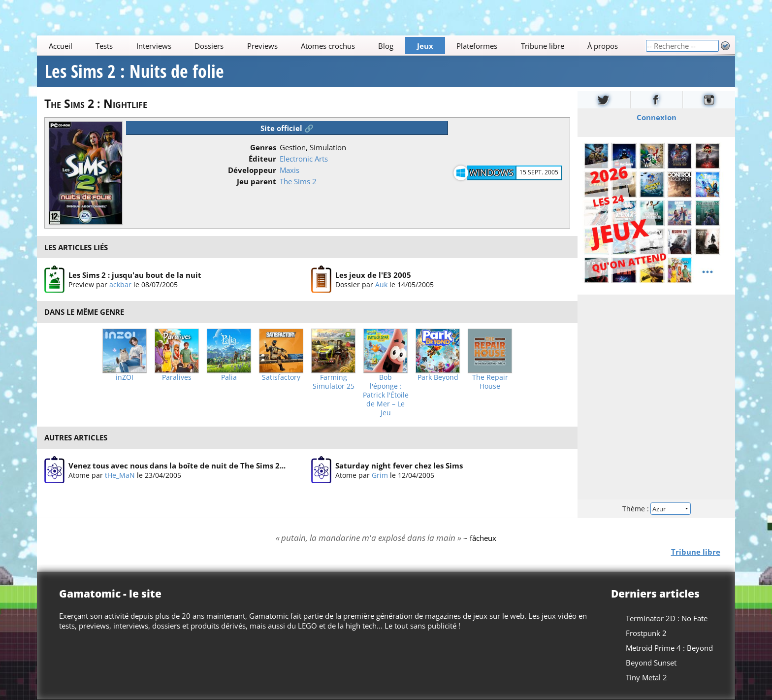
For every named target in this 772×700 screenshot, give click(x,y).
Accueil (61, 46)
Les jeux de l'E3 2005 (373, 275)
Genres (263, 147)
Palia (229, 377)
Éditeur (262, 159)
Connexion (656, 117)
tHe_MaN (120, 475)
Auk (381, 284)
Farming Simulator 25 (334, 382)
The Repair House (490, 382)
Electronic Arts (304, 159)
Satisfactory (281, 377)
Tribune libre (543, 46)
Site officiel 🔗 (287, 128)
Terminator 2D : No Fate (667, 618)
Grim (380, 475)
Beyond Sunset (651, 663)
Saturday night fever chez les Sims (399, 465)
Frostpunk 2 (646, 633)
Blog (386, 46)
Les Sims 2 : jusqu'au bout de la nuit (135, 275)
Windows (491, 172)
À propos (603, 46)
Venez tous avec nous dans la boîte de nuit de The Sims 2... (177, 465)
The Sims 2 (298, 181)
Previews (262, 46)
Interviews (154, 46)
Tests (104, 46)
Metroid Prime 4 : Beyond (669, 648)
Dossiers (209, 46)
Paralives (177, 377)
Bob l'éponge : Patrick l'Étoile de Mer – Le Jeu (386, 395)
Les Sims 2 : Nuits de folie (134, 71)
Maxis (289, 170)
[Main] (341, 46)
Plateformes (477, 46)
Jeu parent (257, 181)
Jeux (425, 46)
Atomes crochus (328, 46)
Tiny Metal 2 (646, 677)
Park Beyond (438, 377)
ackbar (120, 284)
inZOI (125, 377)
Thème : (656, 509)
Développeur (252, 170)
